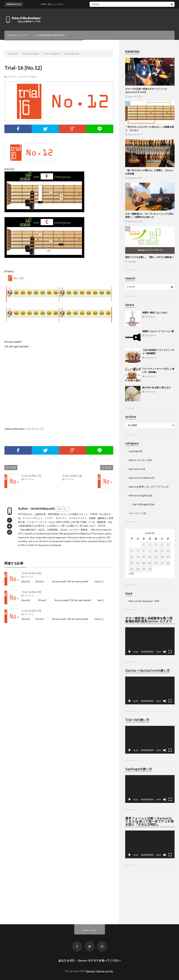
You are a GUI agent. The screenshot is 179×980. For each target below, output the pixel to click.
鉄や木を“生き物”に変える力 (156, 387)
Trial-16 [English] (29, 77)
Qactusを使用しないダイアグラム (147, 487)
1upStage (132, 261)
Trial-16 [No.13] (72, 476)
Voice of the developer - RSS (144, 601)
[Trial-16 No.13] (34, 429)
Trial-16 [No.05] (31, 573)
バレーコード (136, 513)
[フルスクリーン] (170, 652)
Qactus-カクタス (17, 35)
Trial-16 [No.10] (31, 611)
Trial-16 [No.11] (31, 476)
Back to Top (89, 930)
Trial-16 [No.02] (31, 592)
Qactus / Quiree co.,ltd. (100, 971)
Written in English (138, 495)
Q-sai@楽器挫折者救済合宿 (50, 35)
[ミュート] (165, 652)
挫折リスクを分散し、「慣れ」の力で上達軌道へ (150, 257)
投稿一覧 (61, 509)
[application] (150, 641)
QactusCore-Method (140, 478)
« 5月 (131, 573)
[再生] (130, 652)
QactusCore (135, 469)
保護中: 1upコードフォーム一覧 (158, 331)
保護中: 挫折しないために (155, 312)
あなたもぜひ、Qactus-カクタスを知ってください (89, 960)
